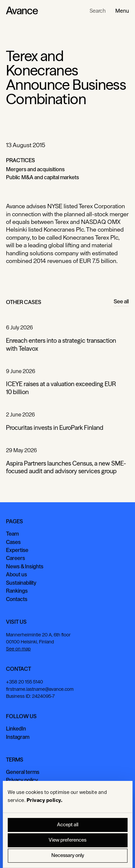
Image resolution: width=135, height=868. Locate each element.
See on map (18, 649)
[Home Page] (22, 11)
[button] (122, 11)
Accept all (68, 825)
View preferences (67, 840)
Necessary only (68, 855)
